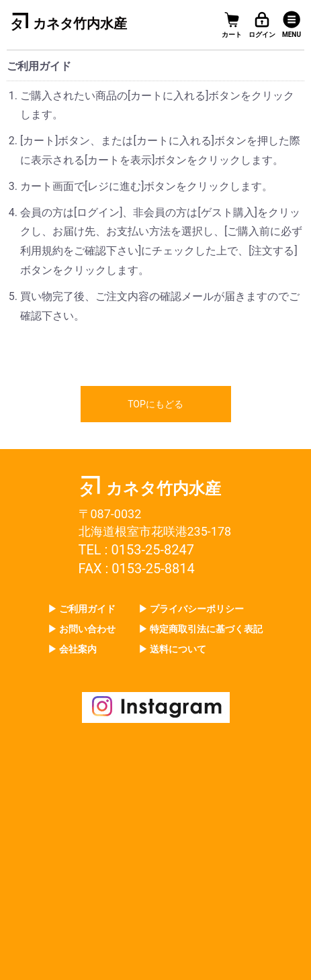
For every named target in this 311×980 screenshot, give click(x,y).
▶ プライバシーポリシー (191, 609)
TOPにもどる (155, 404)
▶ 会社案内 (72, 649)
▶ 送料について (172, 649)
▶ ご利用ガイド (82, 609)
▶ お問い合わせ (82, 629)
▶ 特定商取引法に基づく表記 (201, 629)
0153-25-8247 (152, 550)
